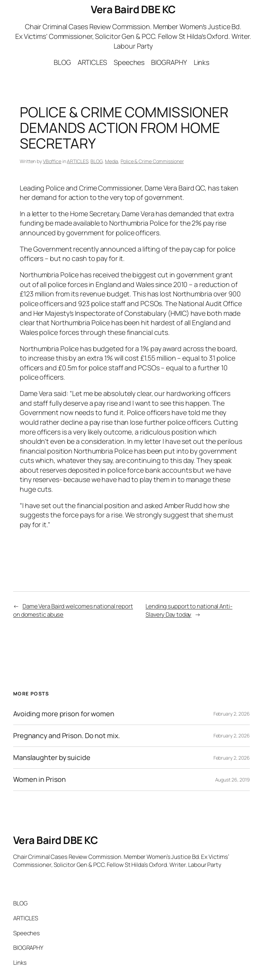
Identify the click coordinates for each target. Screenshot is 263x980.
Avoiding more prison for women (64, 714)
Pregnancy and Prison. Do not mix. (67, 736)
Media (112, 161)
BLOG (97, 161)
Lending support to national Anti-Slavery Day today (189, 610)
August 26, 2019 (233, 780)
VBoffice (52, 161)
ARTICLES (77, 161)
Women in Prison (40, 779)
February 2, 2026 (232, 714)
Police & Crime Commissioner (152, 161)
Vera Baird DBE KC (133, 9)
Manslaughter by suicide (52, 758)
